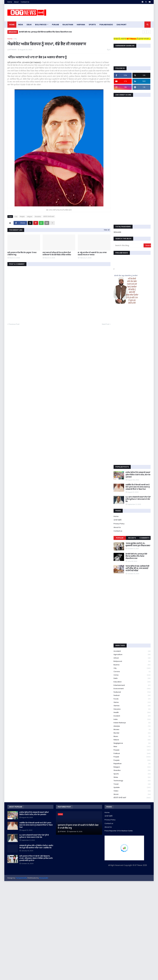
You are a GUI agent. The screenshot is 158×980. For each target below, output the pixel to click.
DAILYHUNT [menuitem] (122, 25)
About (16, 2)
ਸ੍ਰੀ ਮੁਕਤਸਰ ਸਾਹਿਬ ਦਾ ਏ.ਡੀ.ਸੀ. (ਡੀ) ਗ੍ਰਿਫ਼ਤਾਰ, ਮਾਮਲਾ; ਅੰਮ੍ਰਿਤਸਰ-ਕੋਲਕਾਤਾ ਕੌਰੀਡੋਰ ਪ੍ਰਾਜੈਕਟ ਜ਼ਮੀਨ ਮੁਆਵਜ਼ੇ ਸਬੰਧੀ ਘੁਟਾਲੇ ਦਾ (36, 858)
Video (132, 791)
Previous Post (14, 324)
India (132, 719)
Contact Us (25, 2)
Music (132, 736)
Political (132, 754)
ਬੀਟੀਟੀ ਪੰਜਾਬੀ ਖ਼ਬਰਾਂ (49, 217)
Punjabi (132, 760)
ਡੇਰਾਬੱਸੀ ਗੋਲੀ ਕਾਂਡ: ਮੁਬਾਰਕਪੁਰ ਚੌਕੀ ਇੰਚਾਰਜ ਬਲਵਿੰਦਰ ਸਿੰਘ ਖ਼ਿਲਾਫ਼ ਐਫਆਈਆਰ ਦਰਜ (45, 32)
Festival (132, 695)
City (15, 39)
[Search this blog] (129, 245)
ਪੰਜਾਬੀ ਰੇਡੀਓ (118, 520)
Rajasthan (132, 764)
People (22, 217)
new (132, 747)
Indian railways (132, 723)
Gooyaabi (44, 878)
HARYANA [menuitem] (81, 25)
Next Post (106, 324)
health (132, 713)
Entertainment (132, 685)
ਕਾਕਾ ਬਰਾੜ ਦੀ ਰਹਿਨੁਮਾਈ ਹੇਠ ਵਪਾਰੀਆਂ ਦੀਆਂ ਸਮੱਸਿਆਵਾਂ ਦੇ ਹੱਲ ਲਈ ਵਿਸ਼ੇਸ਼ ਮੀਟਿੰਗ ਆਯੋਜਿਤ (57, 254)
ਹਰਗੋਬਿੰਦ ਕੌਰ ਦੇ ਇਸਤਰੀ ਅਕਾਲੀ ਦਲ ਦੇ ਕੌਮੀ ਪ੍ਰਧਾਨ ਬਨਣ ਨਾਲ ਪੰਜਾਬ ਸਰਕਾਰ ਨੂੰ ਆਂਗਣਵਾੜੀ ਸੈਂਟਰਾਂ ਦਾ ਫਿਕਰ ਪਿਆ (138, 487)
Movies (132, 730)
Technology (132, 781)
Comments (144, 538)
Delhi (132, 678)
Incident (132, 716)
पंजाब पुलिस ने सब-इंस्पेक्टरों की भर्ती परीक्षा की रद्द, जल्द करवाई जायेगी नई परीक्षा (137, 568)
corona (132, 672)
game (132, 702)
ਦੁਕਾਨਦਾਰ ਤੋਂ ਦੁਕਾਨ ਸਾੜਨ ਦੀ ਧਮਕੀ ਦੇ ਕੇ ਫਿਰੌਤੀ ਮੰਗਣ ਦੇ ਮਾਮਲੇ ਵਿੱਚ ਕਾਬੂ (78, 827)
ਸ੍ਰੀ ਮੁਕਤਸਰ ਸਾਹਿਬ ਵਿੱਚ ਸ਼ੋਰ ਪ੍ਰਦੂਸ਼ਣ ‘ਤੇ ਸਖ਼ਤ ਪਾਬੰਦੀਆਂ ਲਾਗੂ (22, 254)
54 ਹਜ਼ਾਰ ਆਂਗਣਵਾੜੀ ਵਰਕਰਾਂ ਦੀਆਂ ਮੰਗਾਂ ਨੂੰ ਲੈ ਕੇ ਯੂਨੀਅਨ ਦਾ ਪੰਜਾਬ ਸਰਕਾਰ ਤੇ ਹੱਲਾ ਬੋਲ (138, 499)
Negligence (132, 743)
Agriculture (132, 655)
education (132, 682)
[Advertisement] (106, 13)
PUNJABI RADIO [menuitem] (106, 25)
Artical (132, 658)
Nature (132, 740)
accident (132, 651)
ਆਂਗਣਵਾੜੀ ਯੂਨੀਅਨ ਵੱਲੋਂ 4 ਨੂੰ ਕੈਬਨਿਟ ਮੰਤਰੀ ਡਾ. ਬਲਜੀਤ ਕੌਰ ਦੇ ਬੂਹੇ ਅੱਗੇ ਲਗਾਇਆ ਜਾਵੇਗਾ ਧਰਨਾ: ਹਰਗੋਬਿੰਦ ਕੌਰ (36, 847)
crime (132, 675)
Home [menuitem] (12, 25)
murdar (132, 733)
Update (132, 787)
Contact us (118, 531)
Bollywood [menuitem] (41, 25)
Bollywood (132, 661)
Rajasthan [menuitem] (68, 25)
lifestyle (132, 726)
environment (132, 689)
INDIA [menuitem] (21, 25)
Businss (132, 665)
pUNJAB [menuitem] (55, 25)
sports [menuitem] (92, 25)
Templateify (21, 878)
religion (30, 217)
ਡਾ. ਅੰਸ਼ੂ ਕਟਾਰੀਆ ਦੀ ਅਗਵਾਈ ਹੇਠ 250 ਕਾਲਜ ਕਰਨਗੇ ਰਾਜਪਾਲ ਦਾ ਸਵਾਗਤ (92, 254)
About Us (117, 527)
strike (132, 777)
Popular (120, 538)
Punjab (132, 757)
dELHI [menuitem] (29, 25)
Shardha (38, 217)
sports (132, 774)
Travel (132, 784)
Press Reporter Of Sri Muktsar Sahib (119, 831)
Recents (132, 538)
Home (10, 2)
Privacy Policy (119, 524)
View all (107, 230)
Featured (132, 692)
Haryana (132, 709)
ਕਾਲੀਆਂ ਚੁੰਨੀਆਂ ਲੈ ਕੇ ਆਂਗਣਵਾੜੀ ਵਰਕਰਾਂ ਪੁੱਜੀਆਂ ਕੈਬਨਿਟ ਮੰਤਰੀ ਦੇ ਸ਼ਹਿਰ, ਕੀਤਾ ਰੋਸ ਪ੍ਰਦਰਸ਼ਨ (138, 475)
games (132, 706)
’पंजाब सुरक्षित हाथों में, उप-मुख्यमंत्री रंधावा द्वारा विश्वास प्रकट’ (138, 545)
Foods (132, 699)
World (132, 794)
